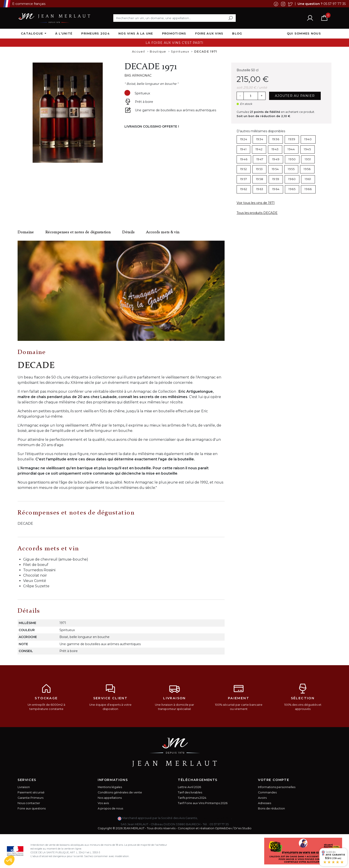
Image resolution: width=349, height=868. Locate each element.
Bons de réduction (271, 808)
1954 (275, 169)
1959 (276, 179)
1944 (291, 149)
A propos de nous (110, 808)
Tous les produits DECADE (257, 213)
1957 (244, 179)
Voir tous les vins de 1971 (256, 203)
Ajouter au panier (295, 96)
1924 (244, 139)
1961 (308, 179)
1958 (260, 179)
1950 (292, 159)
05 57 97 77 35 (335, 4)
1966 (308, 189)
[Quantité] (251, 96)
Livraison (24, 787)
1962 (244, 189)
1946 (244, 159)
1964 (276, 189)
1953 (259, 169)
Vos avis (103, 803)
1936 (276, 139)
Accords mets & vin (163, 232)
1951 (308, 159)
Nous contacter (29, 803)
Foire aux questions (32, 808)
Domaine (26, 232)
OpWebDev (223, 828)
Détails (128, 232)
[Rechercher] (174, 18)
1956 (307, 169)
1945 (307, 149)
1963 (260, 189)
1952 (244, 169)
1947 (260, 159)
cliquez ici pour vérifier (215, 818)
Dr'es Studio (243, 828)
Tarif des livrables (190, 792)
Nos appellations (110, 798)
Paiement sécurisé (31, 792)
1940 (308, 139)
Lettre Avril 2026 (189, 787)
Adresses (265, 803)
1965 (292, 189)
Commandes (267, 792)
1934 (260, 139)
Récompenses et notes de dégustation (78, 232)
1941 (243, 149)
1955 (291, 169)
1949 (276, 159)
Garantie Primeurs (30, 798)
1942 (259, 149)
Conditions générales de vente (120, 792)
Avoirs (262, 798)
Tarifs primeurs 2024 (192, 798)
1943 (275, 149)
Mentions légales (110, 787)
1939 (292, 139)
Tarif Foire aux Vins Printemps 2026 (203, 803)
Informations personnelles (277, 787)
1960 (292, 179)
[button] (9, 860)
